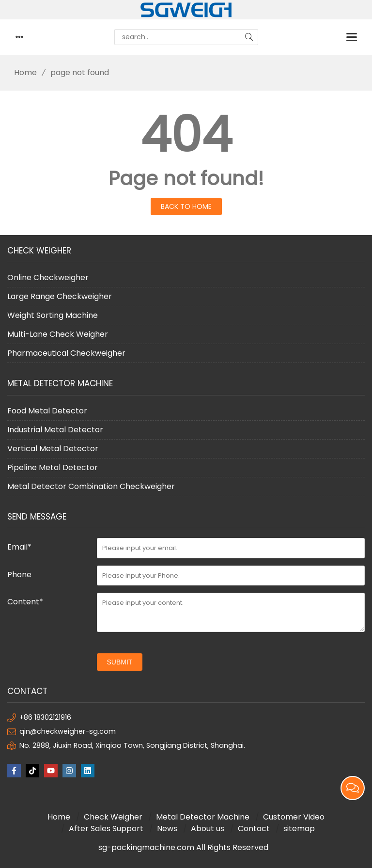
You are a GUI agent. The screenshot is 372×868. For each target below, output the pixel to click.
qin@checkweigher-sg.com (68, 731)
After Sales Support (106, 829)
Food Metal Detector (47, 411)
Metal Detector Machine (203, 817)
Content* (25, 602)
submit (120, 662)
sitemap (299, 829)
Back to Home (186, 206)
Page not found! (186, 178)
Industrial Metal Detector (55, 430)
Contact (254, 829)
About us (208, 829)
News (167, 829)
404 (186, 135)
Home (22, 72)
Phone (19, 575)
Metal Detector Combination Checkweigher (91, 486)
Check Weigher (113, 817)
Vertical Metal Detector (53, 449)
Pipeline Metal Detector (53, 467)
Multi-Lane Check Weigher (58, 334)
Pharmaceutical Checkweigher (66, 353)
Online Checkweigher (48, 277)
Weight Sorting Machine (53, 315)
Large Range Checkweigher (60, 296)
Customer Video (294, 817)
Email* (19, 547)
